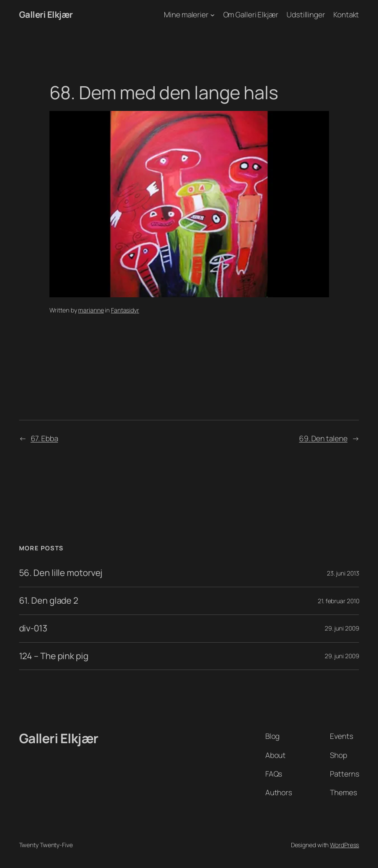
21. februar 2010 (338, 601)
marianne (91, 310)
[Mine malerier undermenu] (212, 15)
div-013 (33, 629)
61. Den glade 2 (49, 601)
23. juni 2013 (343, 573)
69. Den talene (323, 438)
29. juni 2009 (342, 628)
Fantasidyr (125, 310)
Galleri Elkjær (46, 15)
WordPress (344, 845)
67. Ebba (44, 438)
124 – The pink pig (54, 656)
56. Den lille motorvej (61, 573)
